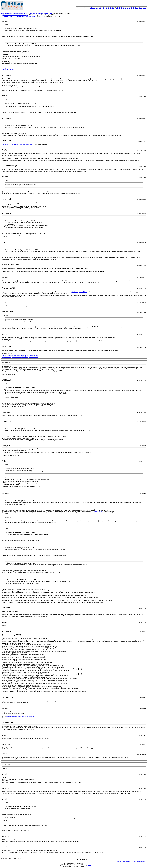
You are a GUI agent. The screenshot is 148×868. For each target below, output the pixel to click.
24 (136, 8)
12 (111, 8)
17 (121, 8)
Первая (93, 8)
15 (117, 8)
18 (123, 8)
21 (130, 8)
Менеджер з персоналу (10, 68)
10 (107, 8)
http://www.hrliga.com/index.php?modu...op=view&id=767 (20, 357)
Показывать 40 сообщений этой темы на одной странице (131, 10)
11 (109, 8)
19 (125, 8)
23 (134, 8)
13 (113, 8)
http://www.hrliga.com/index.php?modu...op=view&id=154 (20, 355)
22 (132, 8)
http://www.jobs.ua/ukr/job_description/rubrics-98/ (17, 144)
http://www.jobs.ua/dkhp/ (79, 292)
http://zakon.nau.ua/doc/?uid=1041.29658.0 (20, 717)
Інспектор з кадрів (8, 70)
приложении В (98, 512)
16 (119, 8)
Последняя (142, 8)
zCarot (90, 865)
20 (128, 8)
